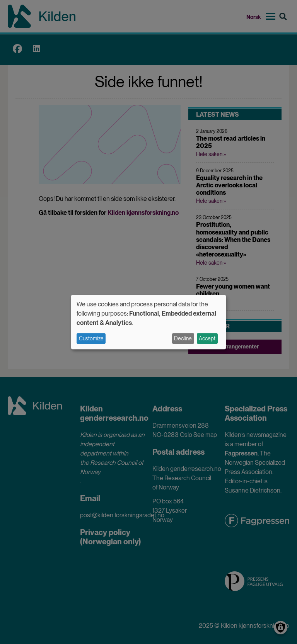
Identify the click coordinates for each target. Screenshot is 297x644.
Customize (91, 338)
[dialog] (148, 322)
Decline (183, 338)
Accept (207, 338)
